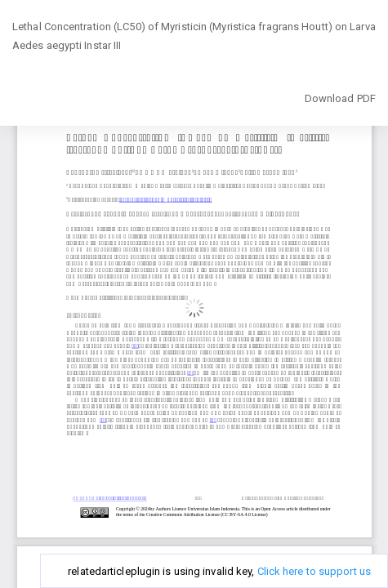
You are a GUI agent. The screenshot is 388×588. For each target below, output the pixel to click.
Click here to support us (314, 571)
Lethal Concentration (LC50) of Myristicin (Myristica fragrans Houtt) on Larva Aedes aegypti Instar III (194, 36)
